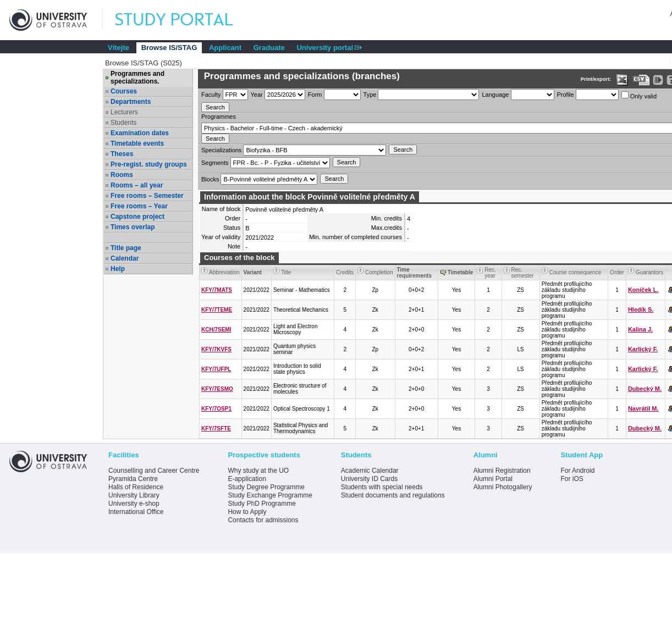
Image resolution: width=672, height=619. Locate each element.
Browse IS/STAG (169, 48)
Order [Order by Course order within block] (617, 272)
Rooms (122, 175)
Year (257, 95)
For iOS (572, 479)
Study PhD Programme (261, 504)
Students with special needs (382, 487)
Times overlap (133, 227)
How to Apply (247, 512)
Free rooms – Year (139, 206)
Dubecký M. (645, 389)
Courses (124, 91)
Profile (566, 95)
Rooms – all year (137, 185)
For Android (577, 471)
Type (370, 95)
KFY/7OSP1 (216, 409)
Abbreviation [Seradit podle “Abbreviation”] (224, 272)
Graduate (269, 48)
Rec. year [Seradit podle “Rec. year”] (490, 273)
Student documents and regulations (393, 495)
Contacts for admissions (263, 520)
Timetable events (137, 143)
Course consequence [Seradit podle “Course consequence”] (575, 272)
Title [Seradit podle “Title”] (286, 272)
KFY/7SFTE (216, 429)
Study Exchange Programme (270, 495)
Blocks (210, 179)
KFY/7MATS (217, 290)
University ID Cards (369, 479)
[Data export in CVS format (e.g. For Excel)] (641, 80)
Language (495, 95)
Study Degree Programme (266, 487)
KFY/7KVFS (216, 349)
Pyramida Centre (133, 479)
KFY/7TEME (217, 310)
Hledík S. (641, 309)
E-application (247, 479)
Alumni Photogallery (503, 487)
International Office (136, 512)
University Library (134, 495)
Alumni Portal (493, 479)
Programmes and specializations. (137, 78)
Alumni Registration (502, 471)
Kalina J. (640, 329)
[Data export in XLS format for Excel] (622, 80)
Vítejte (119, 48)
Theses (122, 154)
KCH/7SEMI (216, 330)
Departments (131, 102)
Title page (126, 248)
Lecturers (124, 112)
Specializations (221, 150)
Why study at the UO (258, 471)
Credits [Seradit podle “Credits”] (345, 272)
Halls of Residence (136, 487)
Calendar (125, 258)
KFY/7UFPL (216, 369)
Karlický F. (643, 349)
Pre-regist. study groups (149, 164)
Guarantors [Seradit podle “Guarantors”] (649, 272)
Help (118, 269)
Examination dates (140, 133)
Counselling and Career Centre (154, 471)
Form (315, 95)
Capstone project (137, 217)
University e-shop (134, 504)
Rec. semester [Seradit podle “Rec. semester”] (523, 273)
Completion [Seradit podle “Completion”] (379, 272)
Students (123, 123)
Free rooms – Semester (147, 196)
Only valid (639, 95)
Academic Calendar (370, 471)
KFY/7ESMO (217, 389)
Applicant (225, 48)
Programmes (219, 117)
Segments (215, 163)
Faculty (211, 95)
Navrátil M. (643, 408)
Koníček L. (643, 290)
